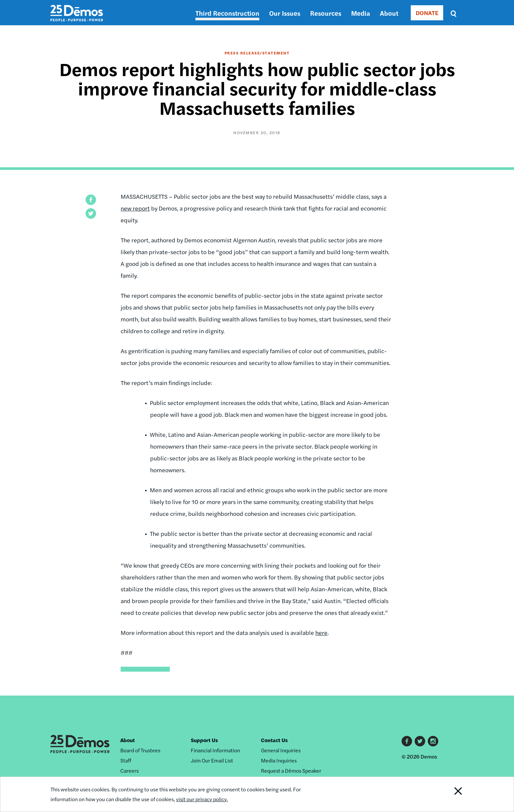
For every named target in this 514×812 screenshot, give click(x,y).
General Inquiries (281, 750)
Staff (126, 760)
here (321, 632)
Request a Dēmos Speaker (291, 771)
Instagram (433, 741)
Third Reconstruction (227, 13)
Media (361, 13)
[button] (91, 200)
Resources (326, 13)
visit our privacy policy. (202, 799)
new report (135, 208)
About (389, 13)
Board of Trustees (140, 750)
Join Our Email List (212, 760)
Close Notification (450, 794)
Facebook (407, 741)
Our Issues (285, 13)
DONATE (427, 13)
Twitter (420, 741)
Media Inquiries (279, 760)
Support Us (204, 740)
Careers (129, 771)
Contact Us (274, 740)
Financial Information (215, 750)
